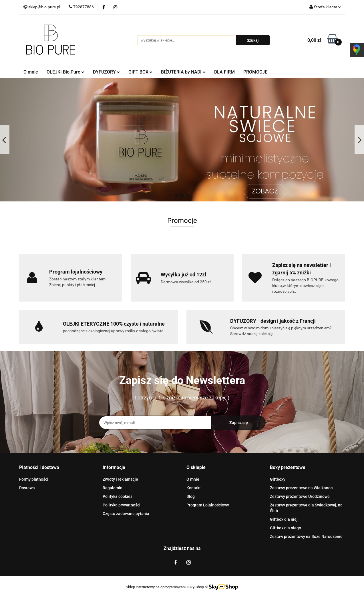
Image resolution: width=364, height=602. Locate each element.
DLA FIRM (224, 72)
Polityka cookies (118, 496)
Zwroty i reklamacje (120, 479)
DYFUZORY (106, 72)
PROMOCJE (255, 72)
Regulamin (113, 488)
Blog (191, 496)
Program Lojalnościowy (208, 505)
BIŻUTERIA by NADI (183, 72)
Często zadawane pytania (126, 514)
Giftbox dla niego (286, 528)
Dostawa (27, 488)
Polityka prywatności (122, 505)
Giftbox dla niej (284, 519)
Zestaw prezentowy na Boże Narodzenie (306, 536)
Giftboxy (278, 479)
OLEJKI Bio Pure (65, 72)
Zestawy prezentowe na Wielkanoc (301, 488)
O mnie (31, 72)
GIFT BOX (140, 72)
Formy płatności (34, 479)
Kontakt (194, 488)
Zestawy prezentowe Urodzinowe (300, 496)
